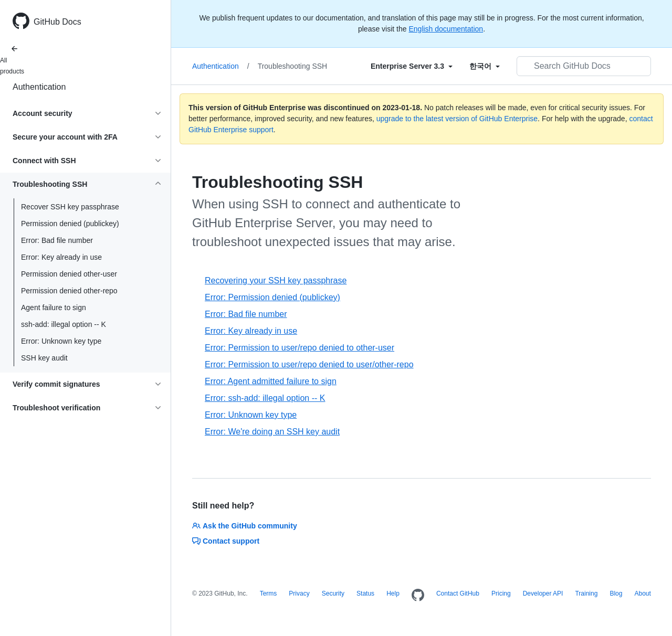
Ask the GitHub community (245, 526)
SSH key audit (44, 358)
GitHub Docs (57, 22)
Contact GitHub (458, 593)
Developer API (543, 593)
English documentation (446, 29)
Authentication (39, 87)
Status (365, 593)
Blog (616, 593)
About (642, 593)
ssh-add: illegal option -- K (64, 324)
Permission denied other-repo (69, 291)
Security (333, 593)
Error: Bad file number (57, 240)
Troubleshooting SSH (293, 66)
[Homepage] (418, 596)
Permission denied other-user (69, 274)
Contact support (226, 541)
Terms (269, 593)
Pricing (501, 593)
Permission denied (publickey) (70, 224)
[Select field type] (412, 66)
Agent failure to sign (54, 308)
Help (393, 593)
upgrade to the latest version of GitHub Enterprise (457, 119)
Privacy (299, 593)
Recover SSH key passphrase (70, 207)
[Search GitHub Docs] (584, 66)
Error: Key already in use (61, 257)
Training (586, 593)
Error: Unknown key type (61, 341)
